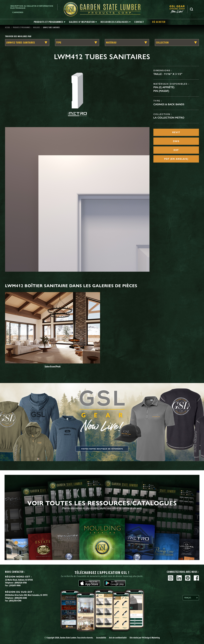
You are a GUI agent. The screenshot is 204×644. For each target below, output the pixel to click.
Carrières (18, 12)
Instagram (171, 578)
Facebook (196, 578)
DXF (176, 150)
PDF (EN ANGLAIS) (176, 159)
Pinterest (188, 578)
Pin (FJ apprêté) (164, 87)
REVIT (176, 132)
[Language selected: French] (191, 598)
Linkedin (179, 578)
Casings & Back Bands (169, 104)
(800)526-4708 (21, 583)
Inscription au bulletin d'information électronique (32, 7)
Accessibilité (101, 638)
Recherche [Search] (192, 9)
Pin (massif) (161, 91)
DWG (176, 141)
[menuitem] (178, 9)
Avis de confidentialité (118, 638)
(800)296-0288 (21, 598)
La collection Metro (169, 118)
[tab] (50, 22)
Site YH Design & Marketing (145, 638)
